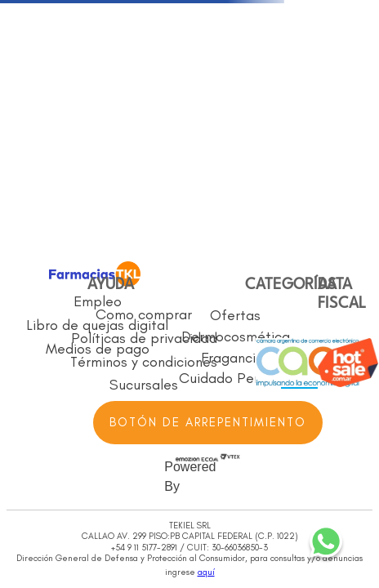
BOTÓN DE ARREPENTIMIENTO (208, 422)
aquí (206, 572)
